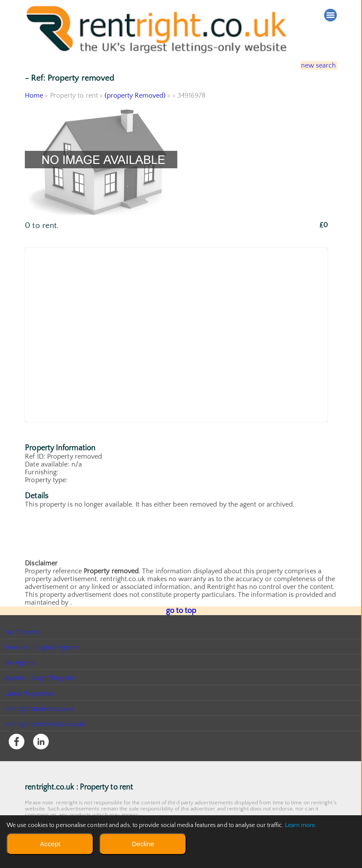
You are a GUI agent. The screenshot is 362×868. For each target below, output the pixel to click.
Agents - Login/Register (41, 677)
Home (34, 95)
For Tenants (22, 631)
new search (313, 65)
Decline (143, 844)
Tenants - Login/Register (42, 647)
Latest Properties (30, 693)
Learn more (300, 825)
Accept (50, 844)
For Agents (20, 662)
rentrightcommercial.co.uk (45, 723)
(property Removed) (135, 95)
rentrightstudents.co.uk (40, 708)
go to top (181, 610)
